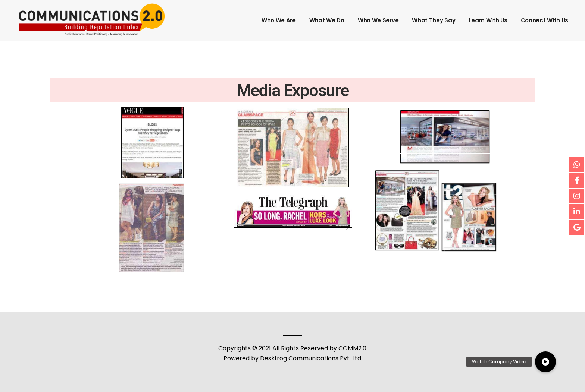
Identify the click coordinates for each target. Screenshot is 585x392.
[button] (545, 362)
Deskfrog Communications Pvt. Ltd (311, 358)
